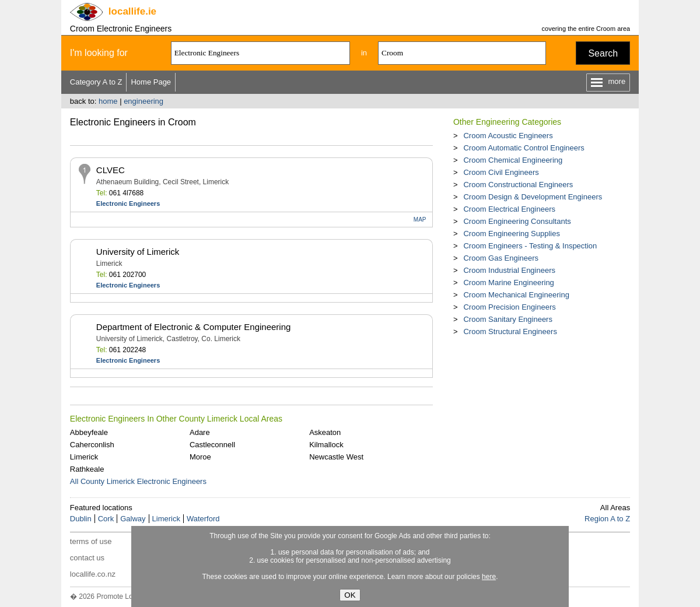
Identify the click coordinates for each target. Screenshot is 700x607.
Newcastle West (336, 457)
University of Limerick (138, 252)
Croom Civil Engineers (501, 172)
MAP (420, 220)
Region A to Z (607, 519)
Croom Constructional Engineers (518, 185)
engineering (143, 101)
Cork (106, 519)
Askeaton (325, 432)
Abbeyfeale (89, 432)
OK (350, 595)
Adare (200, 432)
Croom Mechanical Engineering (516, 295)
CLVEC (111, 170)
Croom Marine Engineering (508, 283)
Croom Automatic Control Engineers (524, 148)
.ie (132, 11)
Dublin (81, 519)
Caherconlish (92, 445)
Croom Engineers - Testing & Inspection (530, 246)
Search (603, 53)
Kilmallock (326, 445)
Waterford (203, 519)
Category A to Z (96, 82)
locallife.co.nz (93, 574)
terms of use (91, 541)
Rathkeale (87, 469)
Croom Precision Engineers (509, 307)
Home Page (151, 82)
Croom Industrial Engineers (509, 270)
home (108, 101)
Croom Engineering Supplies (511, 234)
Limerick (84, 457)
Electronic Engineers (128, 203)
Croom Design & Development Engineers (533, 197)
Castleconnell (212, 445)
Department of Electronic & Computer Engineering (194, 327)
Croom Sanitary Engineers (508, 319)
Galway (133, 519)
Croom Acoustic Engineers (508, 136)
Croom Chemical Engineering (513, 160)
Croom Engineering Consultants (517, 221)
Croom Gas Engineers (501, 258)
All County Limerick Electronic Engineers (138, 481)
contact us (87, 558)
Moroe (200, 457)
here (489, 577)
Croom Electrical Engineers (509, 209)
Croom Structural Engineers (510, 331)
